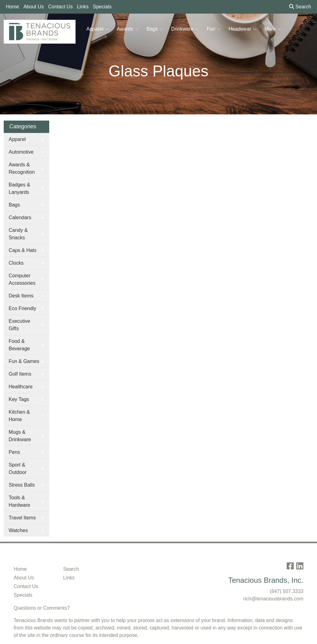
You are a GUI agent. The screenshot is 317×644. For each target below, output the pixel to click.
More (273, 29)
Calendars (20, 218)
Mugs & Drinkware (20, 436)
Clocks (16, 263)
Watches (18, 530)
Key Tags (19, 399)
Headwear (242, 29)
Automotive (21, 152)
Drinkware (185, 29)
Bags (155, 29)
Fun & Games (24, 361)
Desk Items (21, 296)
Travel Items (22, 518)
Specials (102, 7)
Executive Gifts (19, 325)
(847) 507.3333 (287, 591)
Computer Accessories (22, 279)
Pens (14, 452)
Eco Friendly (22, 308)
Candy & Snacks (18, 234)
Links (83, 7)
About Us (34, 7)
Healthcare (21, 387)
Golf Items (20, 374)
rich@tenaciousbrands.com (273, 599)
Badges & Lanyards (19, 188)
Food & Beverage (19, 345)
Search (300, 7)
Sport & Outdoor (18, 469)
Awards (128, 29)
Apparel (98, 29)
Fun (214, 29)
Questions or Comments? (42, 608)
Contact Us (61, 7)
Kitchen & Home (19, 416)
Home (13, 7)
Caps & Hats (23, 250)
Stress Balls (22, 485)
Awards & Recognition (22, 168)
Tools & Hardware (19, 501)
